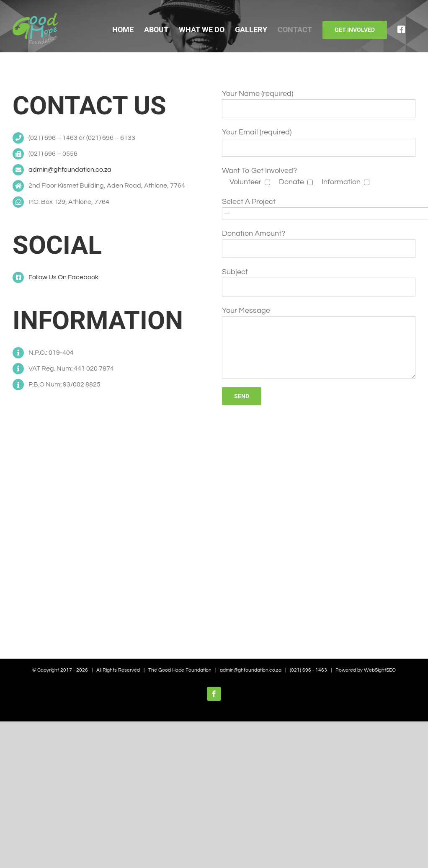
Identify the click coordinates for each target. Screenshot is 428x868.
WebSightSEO (380, 670)
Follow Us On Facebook (63, 277)
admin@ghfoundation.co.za (70, 170)
